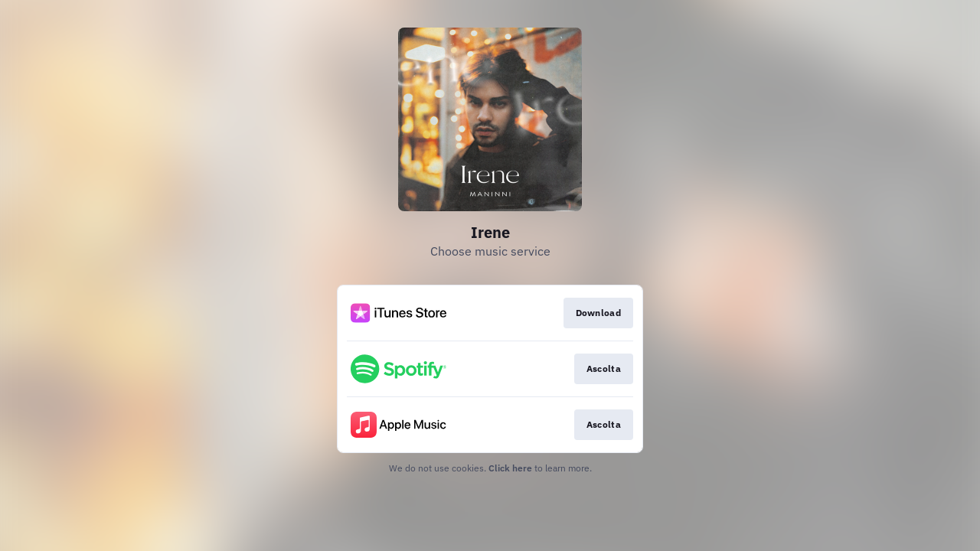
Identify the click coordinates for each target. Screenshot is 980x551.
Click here (510, 468)
